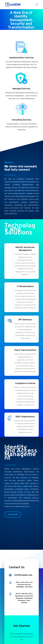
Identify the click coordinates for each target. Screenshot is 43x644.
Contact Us (22, 627)
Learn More (13, 514)
